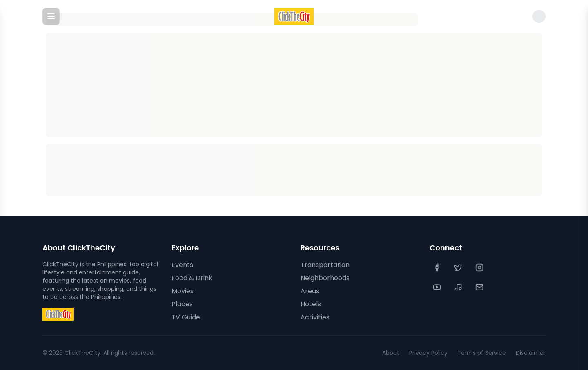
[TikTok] (459, 287)
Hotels (311, 304)
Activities (315, 317)
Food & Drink (192, 278)
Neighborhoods (325, 278)
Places (182, 304)
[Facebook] (438, 267)
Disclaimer (531, 353)
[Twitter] (459, 267)
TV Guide (186, 317)
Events (182, 265)
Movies (183, 291)
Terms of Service (482, 353)
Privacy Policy (428, 353)
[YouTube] (438, 287)
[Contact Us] (480, 287)
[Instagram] (480, 267)
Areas (310, 291)
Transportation (325, 265)
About (391, 353)
